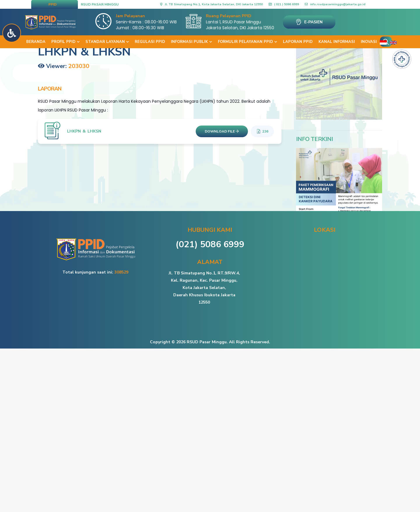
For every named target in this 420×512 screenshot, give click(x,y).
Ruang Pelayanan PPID (229, 16)
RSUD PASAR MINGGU (100, 4)
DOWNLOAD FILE (222, 131)
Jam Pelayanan (130, 16)
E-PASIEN (309, 22)
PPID (52, 4)
